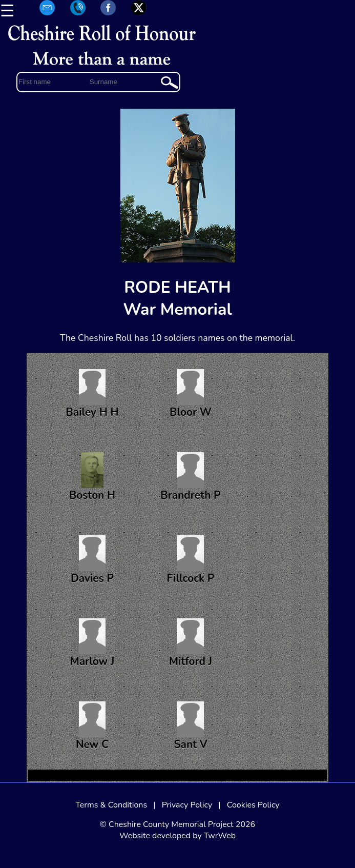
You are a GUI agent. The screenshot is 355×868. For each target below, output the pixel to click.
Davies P (92, 560)
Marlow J (92, 643)
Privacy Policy (187, 805)
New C (92, 726)
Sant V (190, 726)
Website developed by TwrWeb (178, 836)
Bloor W (191, 394)
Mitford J (191, 643)
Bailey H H (92, 394)
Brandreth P (190, 477)
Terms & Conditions (111, 805)
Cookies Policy (253, 805)
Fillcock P (191, 560)
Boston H (92, 477)
